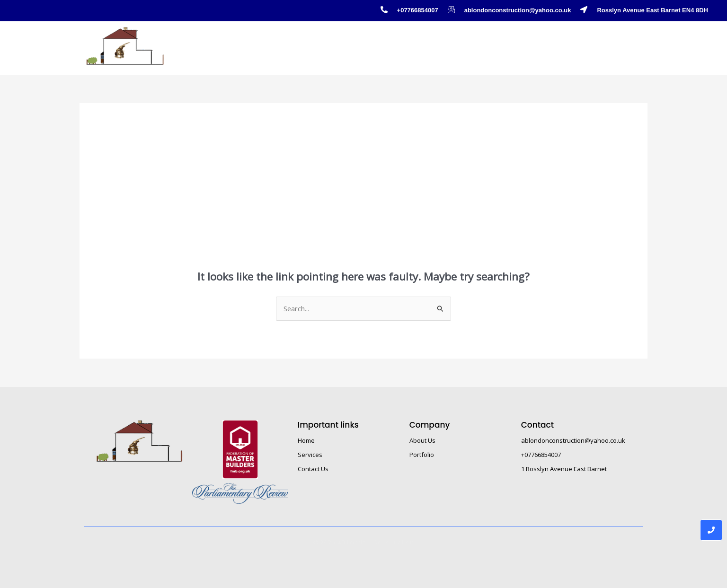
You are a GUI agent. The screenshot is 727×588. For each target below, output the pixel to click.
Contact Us (620, 43)
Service (418, 43)
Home (372, 43)
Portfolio (468, 43)
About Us (568, 43)
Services (310, 455)
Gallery (518, 43)
